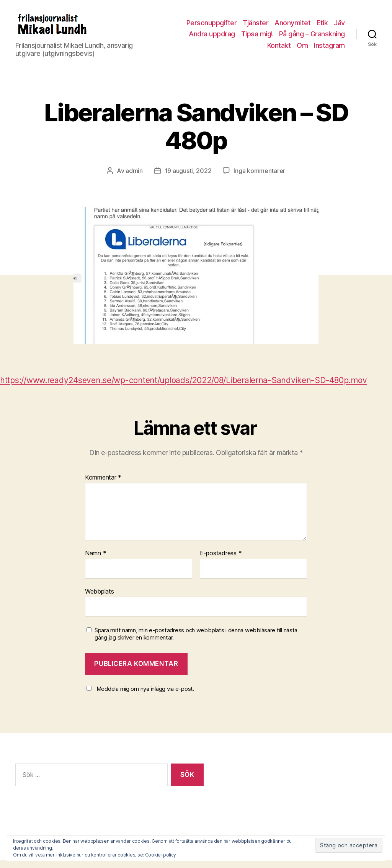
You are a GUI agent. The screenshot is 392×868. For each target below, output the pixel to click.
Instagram (329, 49)
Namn (96, 561)
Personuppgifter (212, 27)
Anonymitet (292, 27)
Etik (322, 27)
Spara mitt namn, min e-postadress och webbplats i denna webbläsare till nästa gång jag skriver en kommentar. (196, 642)
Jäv (339, 27)
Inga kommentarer (259, 178)
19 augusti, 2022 (188, 178)
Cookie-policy (161, 855)
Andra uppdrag (212, 38)
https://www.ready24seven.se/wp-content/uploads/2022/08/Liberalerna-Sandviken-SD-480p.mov (183, 388)
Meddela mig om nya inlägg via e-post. (145, 696)
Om (302, 49)
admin (134, 178)
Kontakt (279, 49)
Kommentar (103, 485)
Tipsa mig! (257, 38)
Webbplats (100, 599)
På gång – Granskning (312, 38)
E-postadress (221, 561)
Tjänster (256, 27)
